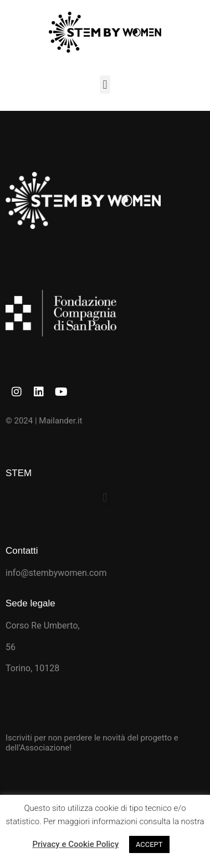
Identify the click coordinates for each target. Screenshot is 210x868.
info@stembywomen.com (56, 573)
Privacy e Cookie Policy (75, 844)
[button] (105, 85)
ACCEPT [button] (149, 844)
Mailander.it (60, 421)
